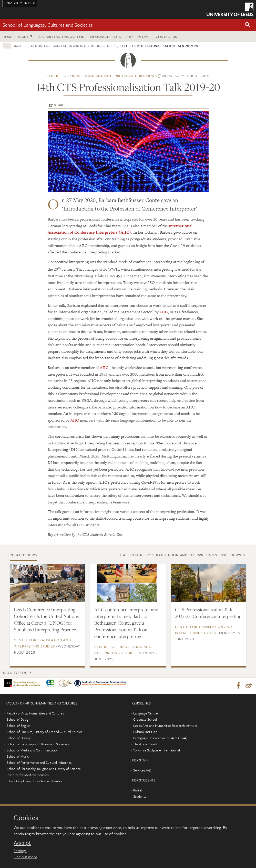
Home (8, 37)
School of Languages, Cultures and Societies (48, 25)
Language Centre (146, 714)
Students (140, 797)
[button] (248, 25)
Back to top (15, 673)
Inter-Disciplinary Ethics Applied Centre (34, 781)
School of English (19, 726)
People (144, 37)
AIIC (164, 312)
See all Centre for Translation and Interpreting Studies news (178, 555)
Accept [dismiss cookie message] (22, 843)
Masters (20, 46)
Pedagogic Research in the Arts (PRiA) (161, 738)
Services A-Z (142, 771)
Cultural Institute (145, 732)
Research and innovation (61, 37)
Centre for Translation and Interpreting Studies (74, 46)
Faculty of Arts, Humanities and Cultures (35, 714)
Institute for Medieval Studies (28, 775)
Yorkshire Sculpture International (157, 751)
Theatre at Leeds (145, 745)
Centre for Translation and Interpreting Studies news (102, 76)
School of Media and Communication (33, 751)
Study (23, 37)
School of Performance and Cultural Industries (39, 763)
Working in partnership (111, 37)
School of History (19, 738)
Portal (137, 791)
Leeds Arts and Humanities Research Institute (165, 726)
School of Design (18, 720)
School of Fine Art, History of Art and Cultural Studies (44, 732)
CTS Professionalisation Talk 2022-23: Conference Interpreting (208, 613)
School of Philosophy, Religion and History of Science (44, 769)
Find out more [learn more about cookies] (25, 857)
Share (59, 105)
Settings (20, 851)
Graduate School (145, 720)
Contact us (166, 37)
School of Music (18, 757)
